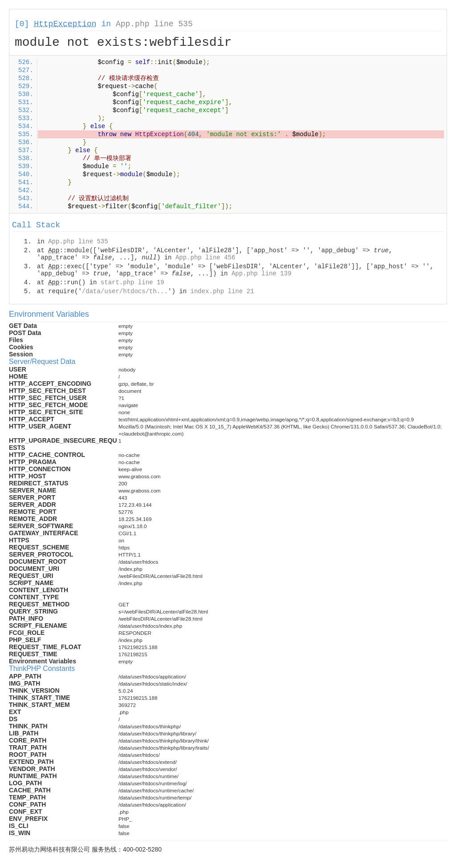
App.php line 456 (205, 258)
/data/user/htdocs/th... (125, 291)
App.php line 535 (154, 24)
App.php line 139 (261, 274)
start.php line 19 (132, 283)
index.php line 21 (222, 291)
